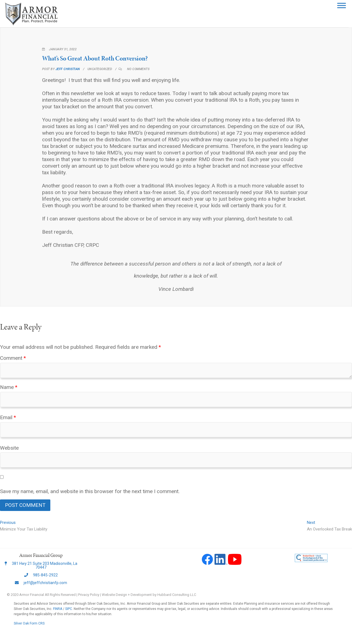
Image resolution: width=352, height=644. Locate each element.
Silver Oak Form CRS (29, 623)
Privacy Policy (89, 595)
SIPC (69, 609)
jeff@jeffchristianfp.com (41, 583)
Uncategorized (100, 69)
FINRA (58, 609)
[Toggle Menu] (345, 5)
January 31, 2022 (59, 49)
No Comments (138, 69)
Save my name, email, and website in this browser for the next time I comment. (90, 491)
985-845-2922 (41, 575)
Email (8, 417)
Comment (13, 358)
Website (9, 448)
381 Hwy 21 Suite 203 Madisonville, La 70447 (41, 565)
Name (9, 387)
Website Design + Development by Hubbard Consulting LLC (149, 595)
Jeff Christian (67, 69)
